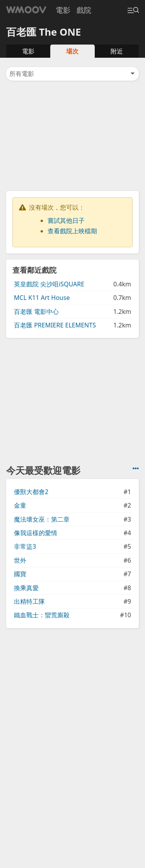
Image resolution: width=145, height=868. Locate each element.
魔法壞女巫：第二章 (42, 519)
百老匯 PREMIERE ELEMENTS (55, 325)
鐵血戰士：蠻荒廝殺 (42, 615)
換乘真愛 (26, 588)
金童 (20, 505)
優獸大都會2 (31, 492)
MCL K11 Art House (42, 298)
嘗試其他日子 (66, 220)
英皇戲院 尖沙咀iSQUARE (49, 284)
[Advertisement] (73, 135)
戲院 (84, 10)
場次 (72, 51)
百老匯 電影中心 (36, 312)
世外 (20, 560)
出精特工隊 (29, 601)
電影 (63, 10)
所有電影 (72, 74)
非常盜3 (25, 546)
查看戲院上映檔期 (72, 231)
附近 (117, 51)
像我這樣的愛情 (36, 533)
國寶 (20, 574)
